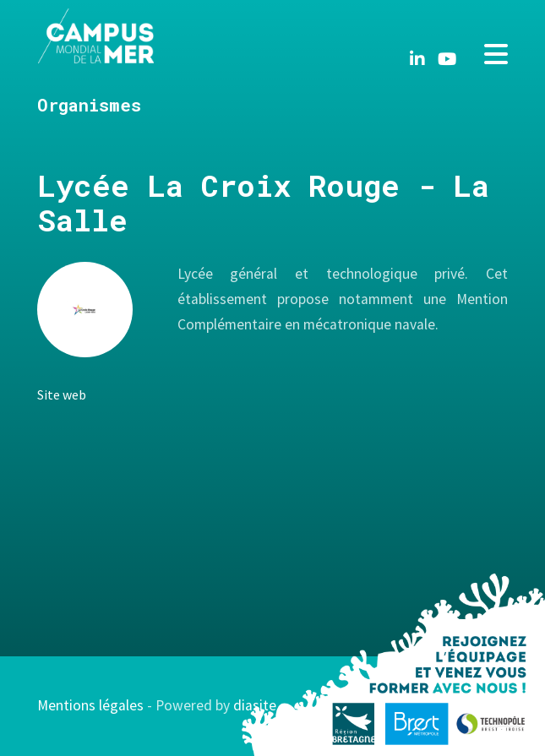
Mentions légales (90, 705)
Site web (62, 394)
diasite (255, 705)
